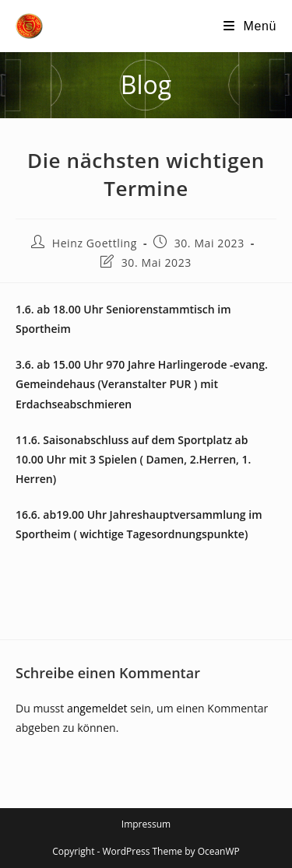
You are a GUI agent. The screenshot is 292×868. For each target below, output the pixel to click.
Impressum (146, 824)
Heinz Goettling (95, 243)
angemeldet (97, 708)
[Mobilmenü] (250, 26)
